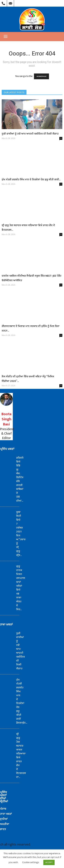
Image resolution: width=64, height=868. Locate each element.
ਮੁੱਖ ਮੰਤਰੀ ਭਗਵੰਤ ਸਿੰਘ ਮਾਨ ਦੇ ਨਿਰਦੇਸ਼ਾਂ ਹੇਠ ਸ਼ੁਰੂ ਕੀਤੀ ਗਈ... (31, 180)
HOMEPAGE (41, 76)
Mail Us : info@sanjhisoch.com (10, 3)
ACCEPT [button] (49, 862)
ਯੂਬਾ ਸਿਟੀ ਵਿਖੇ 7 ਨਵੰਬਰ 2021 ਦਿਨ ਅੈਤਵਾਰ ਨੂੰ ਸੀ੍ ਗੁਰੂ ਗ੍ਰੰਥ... (21, 534)
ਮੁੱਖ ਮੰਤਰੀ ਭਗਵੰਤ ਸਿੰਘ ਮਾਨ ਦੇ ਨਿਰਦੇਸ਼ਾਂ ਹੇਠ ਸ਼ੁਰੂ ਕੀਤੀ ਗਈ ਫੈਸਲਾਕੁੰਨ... (22, 701)
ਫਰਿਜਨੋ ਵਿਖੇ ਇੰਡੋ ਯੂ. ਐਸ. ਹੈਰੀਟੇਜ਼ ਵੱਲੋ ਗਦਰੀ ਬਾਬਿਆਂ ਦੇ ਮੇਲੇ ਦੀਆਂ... (20, 479)
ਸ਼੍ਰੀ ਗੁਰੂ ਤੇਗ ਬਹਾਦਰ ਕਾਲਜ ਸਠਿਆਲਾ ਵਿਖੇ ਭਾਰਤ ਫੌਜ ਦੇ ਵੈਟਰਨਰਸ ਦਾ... (21, 756)
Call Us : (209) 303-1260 (3, 3)
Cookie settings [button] (31, 862)
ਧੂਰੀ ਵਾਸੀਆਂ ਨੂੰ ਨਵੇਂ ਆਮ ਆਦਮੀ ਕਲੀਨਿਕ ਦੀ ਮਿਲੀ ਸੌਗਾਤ (30, 134)
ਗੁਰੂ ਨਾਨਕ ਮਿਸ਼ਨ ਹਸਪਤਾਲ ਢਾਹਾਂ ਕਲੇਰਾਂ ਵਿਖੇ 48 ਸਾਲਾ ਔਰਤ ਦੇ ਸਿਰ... (21, 588)
